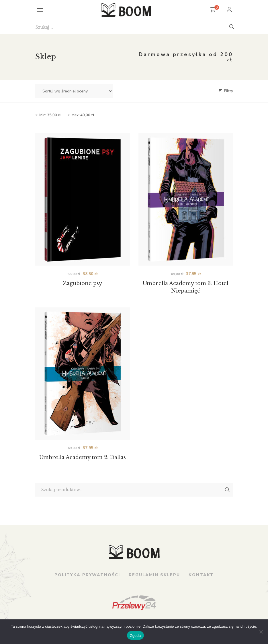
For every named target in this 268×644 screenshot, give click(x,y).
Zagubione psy (82, 283)
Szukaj (227, 490)
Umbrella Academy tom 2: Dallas (83, 457)
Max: (83, 115)
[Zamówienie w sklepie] (74, 91)
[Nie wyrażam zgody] (261, 632)
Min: (50, 115)
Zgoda (135, 636)
